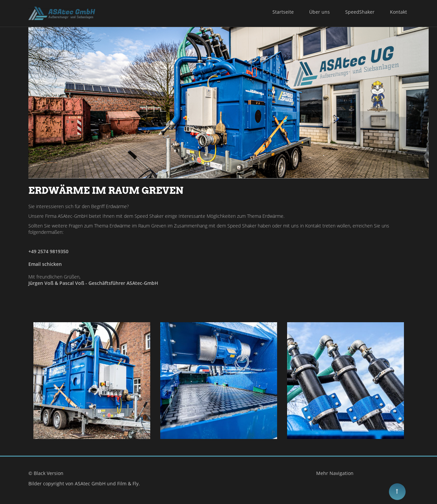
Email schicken (45, 264)
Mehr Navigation (335, 473)
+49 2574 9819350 (48, 251)
